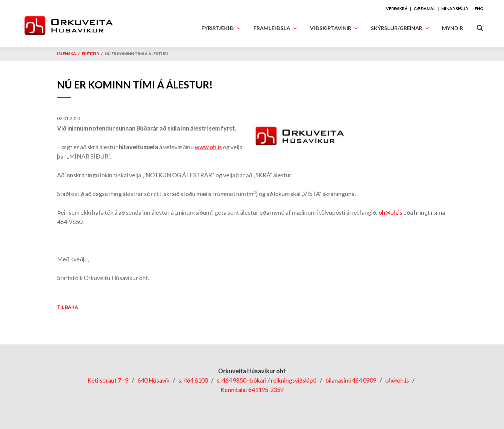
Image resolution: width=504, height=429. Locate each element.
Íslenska (67, 54)
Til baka (68, 307)
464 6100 (196, 380)
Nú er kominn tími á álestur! (136, 54)
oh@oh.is (390, 212)
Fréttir (90, 54)
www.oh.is (208, 147)
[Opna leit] (480, 26)
